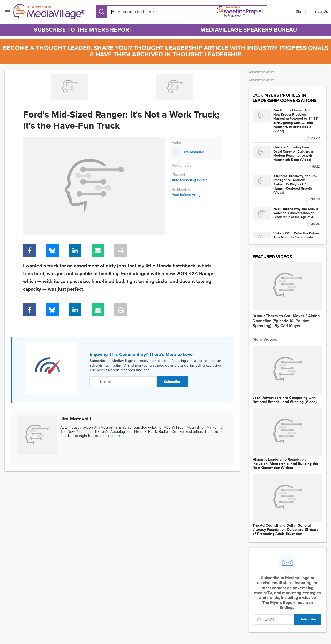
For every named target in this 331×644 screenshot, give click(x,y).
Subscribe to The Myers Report (83, 30)
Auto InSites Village (187, 195)
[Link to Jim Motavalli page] (195, 152)
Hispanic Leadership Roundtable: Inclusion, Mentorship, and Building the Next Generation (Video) (285, 464)
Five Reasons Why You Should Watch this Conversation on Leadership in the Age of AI (296, 213)
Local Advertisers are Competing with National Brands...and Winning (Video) (285, 400)
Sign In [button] (302, 12)
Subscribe (172, 382)
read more (116, 436)
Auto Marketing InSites (190, 180)
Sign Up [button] (321, 12)
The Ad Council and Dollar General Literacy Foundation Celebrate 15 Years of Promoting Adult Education (285, 530)
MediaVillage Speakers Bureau (249, 30)
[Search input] (141, 12)
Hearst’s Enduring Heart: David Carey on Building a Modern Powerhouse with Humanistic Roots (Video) (293, 154)
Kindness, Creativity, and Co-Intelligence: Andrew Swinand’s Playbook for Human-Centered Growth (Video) (295, 184)
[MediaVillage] (49, 12)
